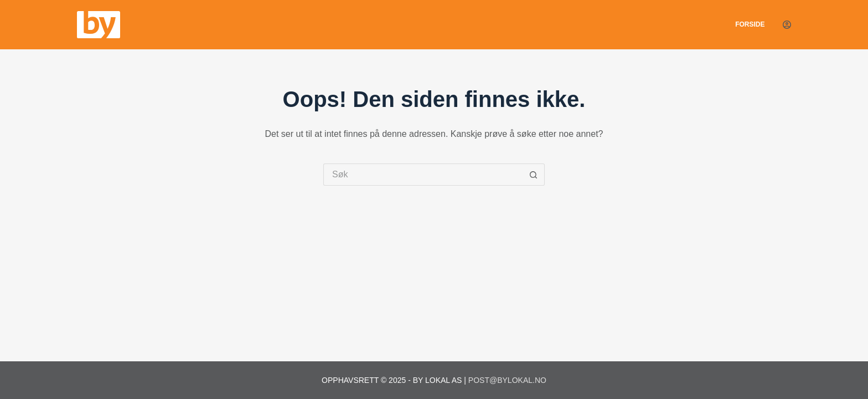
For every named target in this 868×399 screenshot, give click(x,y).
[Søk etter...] (423, 175)
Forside (750, 24)
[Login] (787, 25)
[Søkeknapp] (534, 175)
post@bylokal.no (507, 380)
